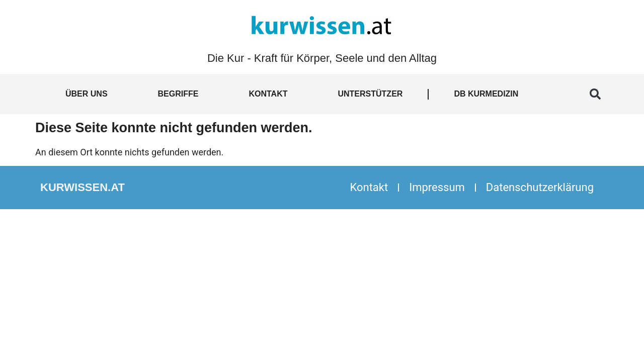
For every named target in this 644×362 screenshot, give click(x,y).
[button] (595, 94)
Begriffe (178, 94)
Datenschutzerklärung (540, 187)
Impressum (437, 187)
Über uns (87, 94)
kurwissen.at (83, 187)
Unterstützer (370, 94)
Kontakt (268, 94)
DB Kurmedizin (486, 94)
